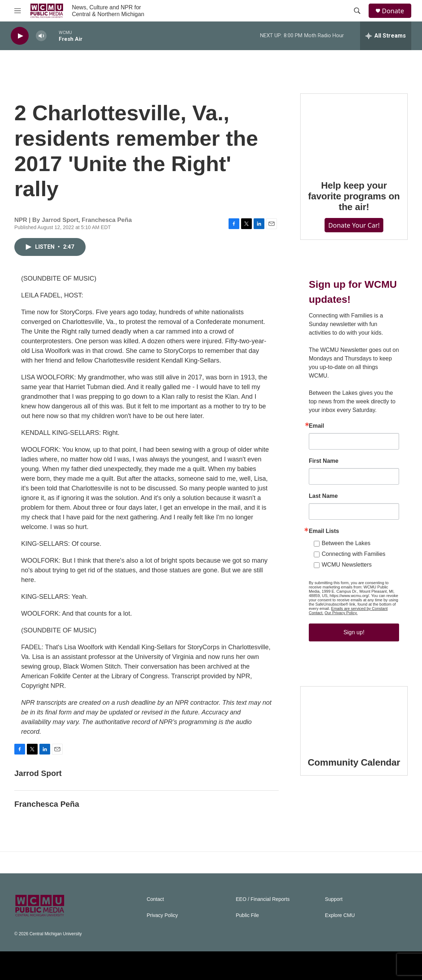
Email (316, 426)
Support (334, 899)
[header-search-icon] (357, 11)
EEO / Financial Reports (263, 899)
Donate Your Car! (354, 225)
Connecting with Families (354, 554)
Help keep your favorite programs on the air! (354, 196)
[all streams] (386, 36)
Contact (155, 899)
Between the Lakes (346, 543)
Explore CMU (340, 915)
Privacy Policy (162, 915)
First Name (324, 461)
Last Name (323, 496)
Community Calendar (354, 762)
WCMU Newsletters (347, 565)
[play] (20, 36)
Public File (247, 915)
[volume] (41, 36)
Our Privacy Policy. (341, 613)
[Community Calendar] (354, 717)
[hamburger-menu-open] (18, 11)
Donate (393, 11)
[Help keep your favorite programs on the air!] (354, 132)
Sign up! (354, 632)
